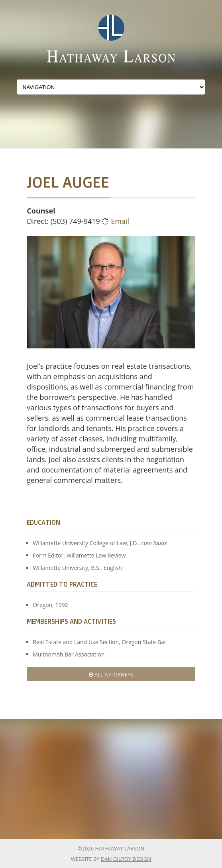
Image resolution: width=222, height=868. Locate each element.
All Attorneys (111, 674)
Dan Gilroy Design (126, 859)
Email (120, 221)
